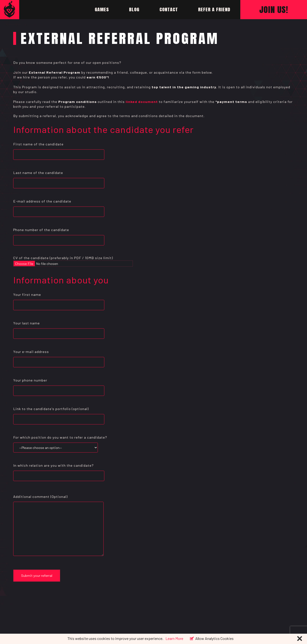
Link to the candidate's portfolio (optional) (59, 414)
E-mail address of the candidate (59, 206)
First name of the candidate (59, 149)
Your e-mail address (59, 357)
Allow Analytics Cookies (214, 638)
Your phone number (59, 385)
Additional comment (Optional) (58, 527)
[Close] (300, 639)
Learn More (174, 638)
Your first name (59, 300)
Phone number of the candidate (59, 235)
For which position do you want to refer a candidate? (60, 442)
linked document (142, 101)
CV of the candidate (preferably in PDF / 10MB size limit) (63, 261)
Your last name (59, 328)
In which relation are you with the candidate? (59, 470)
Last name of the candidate (59, 178)
